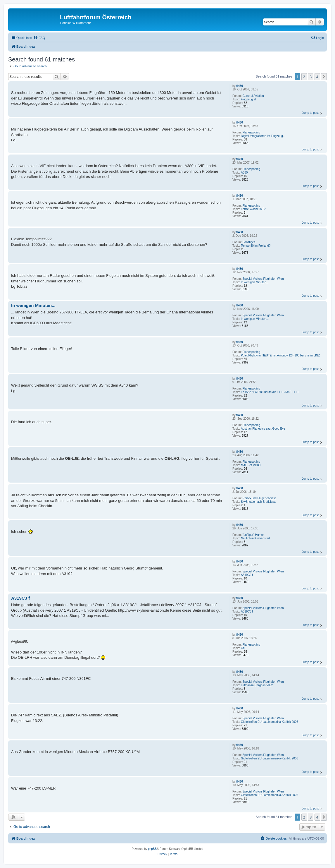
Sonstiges (249, 242)
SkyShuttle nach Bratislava (258, 502)
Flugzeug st (248, 99)
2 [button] (304, 77)
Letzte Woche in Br (253, 209)
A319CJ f (247, 575)
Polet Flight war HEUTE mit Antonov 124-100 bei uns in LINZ (280, 355)
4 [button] (317, 77)
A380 (244, 173)
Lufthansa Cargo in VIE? (257, 685)
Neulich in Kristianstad (255, 538)
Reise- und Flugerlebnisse (259, 498)
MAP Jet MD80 (251, 465)
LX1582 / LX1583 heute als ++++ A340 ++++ (270, 392)
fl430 (240, 86)
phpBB (152, 849)
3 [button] (311, 77)
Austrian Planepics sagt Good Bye (263, 429)
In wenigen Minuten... (255, 282)
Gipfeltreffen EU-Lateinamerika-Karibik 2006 (270, 722)
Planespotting (251, 132)
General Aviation (253, 96)
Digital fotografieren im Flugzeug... (263, 136)
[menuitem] (39, 38)
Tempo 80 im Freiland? (256, 246)
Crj (243, 648)
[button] (324, 77)
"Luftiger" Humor (253, 535)
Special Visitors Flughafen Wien (263, 279)
